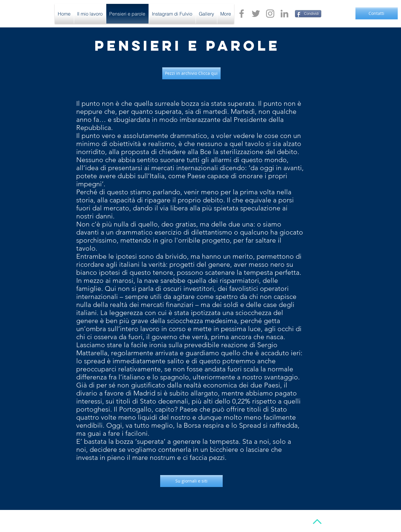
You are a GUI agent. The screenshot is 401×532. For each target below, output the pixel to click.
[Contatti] (377, 13)
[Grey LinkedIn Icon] (284, 14)
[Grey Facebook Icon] (242, 14)
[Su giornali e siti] (191, 481)
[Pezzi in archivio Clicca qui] (191, 73)
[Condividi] (308, 14)
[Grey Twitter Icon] (256, 14)
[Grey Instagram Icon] (270, 14)
